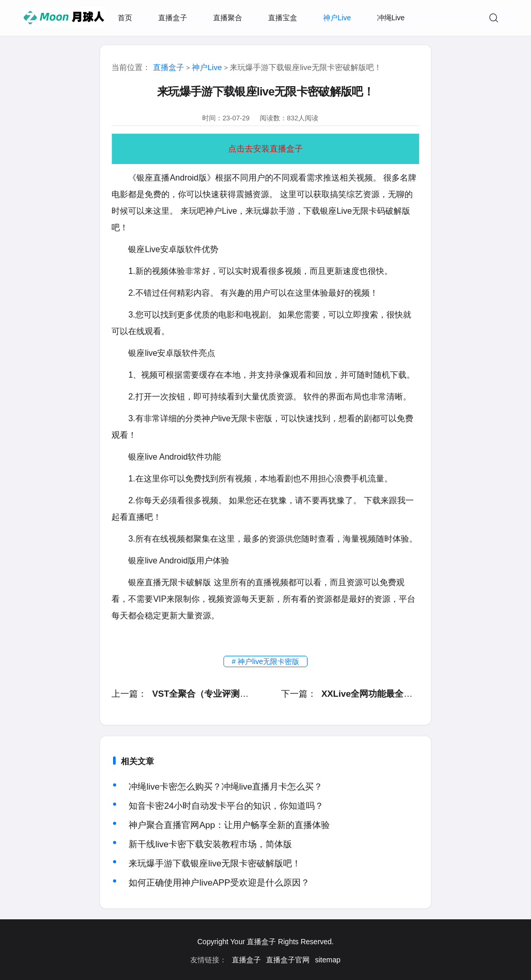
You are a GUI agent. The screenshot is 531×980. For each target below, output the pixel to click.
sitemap (327, 960)
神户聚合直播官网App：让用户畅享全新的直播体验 (229, 825)
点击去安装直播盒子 (265, 149)
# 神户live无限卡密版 (266, 661)
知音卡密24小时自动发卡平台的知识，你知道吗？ (226, 806)
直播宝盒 (283, 18)
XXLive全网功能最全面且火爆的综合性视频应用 (416, 694)
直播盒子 (173, 18)
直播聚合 (228, 18)
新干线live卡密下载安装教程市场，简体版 (210, 844)
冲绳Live (391, 18)
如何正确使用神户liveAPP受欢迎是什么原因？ (219, 883)
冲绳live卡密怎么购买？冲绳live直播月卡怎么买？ (226, 787)
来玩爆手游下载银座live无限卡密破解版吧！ (215, 864)
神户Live (337, 18)
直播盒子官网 (288, 960)
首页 (125, 18)
